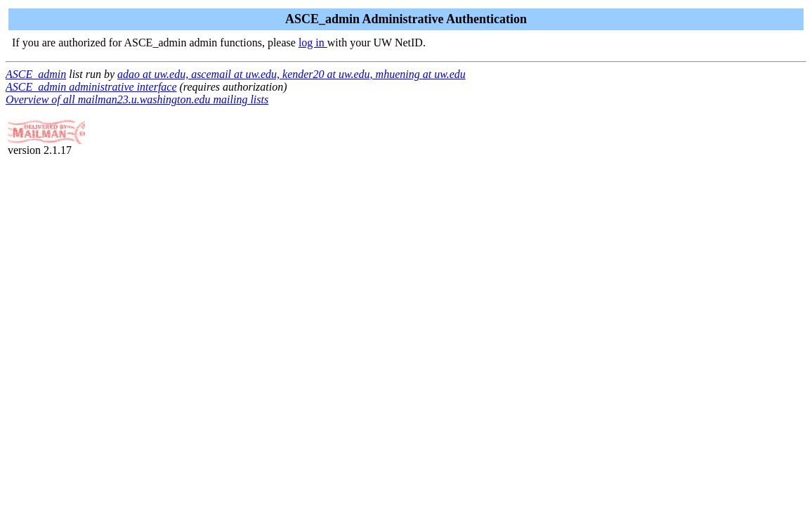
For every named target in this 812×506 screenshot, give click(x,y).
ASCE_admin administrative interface (91, 87)
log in (313, 43)
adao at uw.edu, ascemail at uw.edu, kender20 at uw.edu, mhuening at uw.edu (292, 74)
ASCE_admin (36, 74)
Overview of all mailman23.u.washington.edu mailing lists (137, 99)
